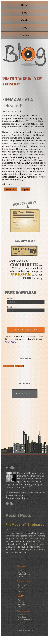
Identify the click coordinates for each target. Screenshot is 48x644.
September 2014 (22, 393)
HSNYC (18, 630)
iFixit (19, 589)
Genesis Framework (25, 619)
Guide (25, 20)
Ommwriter (22, 604)
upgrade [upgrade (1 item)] (19, 366)
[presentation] (24, 319)
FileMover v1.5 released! (18, 102)
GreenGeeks (22, 617)
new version (11, 189)
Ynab (19, 606)
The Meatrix (22, 591)
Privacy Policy (10, 342)
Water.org (21, 572)
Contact (25, 35)
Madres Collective (24, 574)
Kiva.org (20, 570)
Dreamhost (22, 615)
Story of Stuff (22, 585)
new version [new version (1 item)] (8, 366)
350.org (20, 587)
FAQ (25, 28)
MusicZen (40, 127)
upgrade (26, 189)
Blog (25, 13)
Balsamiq (21, 602)
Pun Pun (20, 576)
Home (25, 5)
